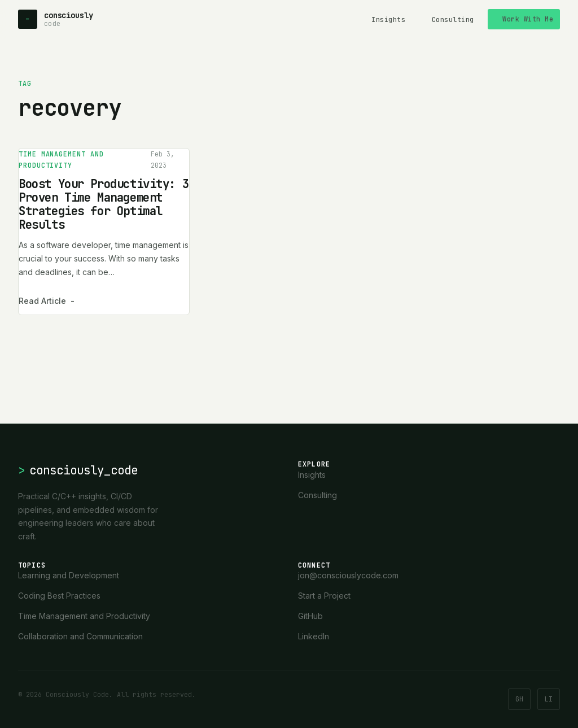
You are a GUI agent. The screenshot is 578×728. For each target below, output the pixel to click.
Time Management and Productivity (61, 160)
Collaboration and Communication (80, 636)
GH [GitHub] (519, 699)
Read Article (47, 301)
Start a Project (324, 596)
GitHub (310, 616)
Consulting (453, 19)
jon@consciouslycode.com (348, 575)
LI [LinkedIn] (549, 699)
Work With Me (528, 19)
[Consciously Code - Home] (55, 19)
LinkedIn (314, 636)
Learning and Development (69, 575)
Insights (388, 19)
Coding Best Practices (59, 596)
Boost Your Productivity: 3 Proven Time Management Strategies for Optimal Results (104, 204)
